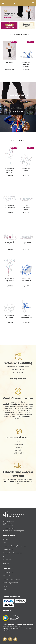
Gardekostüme (8, 572)
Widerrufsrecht (8, 549)
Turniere (6, 586)
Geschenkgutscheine (10, 583)
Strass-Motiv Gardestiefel (26, 280)
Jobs (5, 590)
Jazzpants (10, 63)
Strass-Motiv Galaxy (26, 243)
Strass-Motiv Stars (26, 170)
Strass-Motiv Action (10, 243)
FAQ (4, 542)
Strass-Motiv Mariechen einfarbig (10, 170)
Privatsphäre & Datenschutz (12, 553)
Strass (17, 112)
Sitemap (6, 563)
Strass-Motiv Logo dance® (10, 280)
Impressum (7, 560)
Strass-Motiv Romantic (10, 316)
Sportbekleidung (17, 95)
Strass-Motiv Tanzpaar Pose (26, 316)
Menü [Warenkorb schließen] (3, 3)
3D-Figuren (17, 128)
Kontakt (5, 539)
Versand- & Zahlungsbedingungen (15, 546)
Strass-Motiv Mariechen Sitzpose (26, 64)
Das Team (6, 576)
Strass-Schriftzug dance (26, 207)
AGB (4, 556)
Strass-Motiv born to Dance (10, 206)
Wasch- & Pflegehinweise (12, 579)
